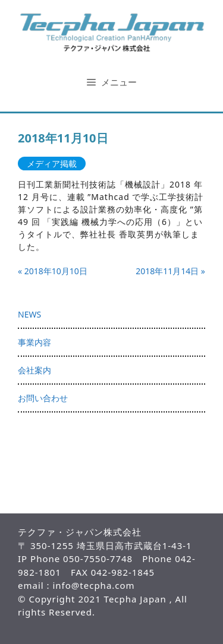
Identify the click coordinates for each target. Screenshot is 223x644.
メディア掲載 (52, 164)
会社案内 (34, 370)
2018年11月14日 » (170, 271)
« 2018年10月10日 (53, 271)
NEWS (29, 314)
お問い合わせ (43, 398)
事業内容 (34, 342)
